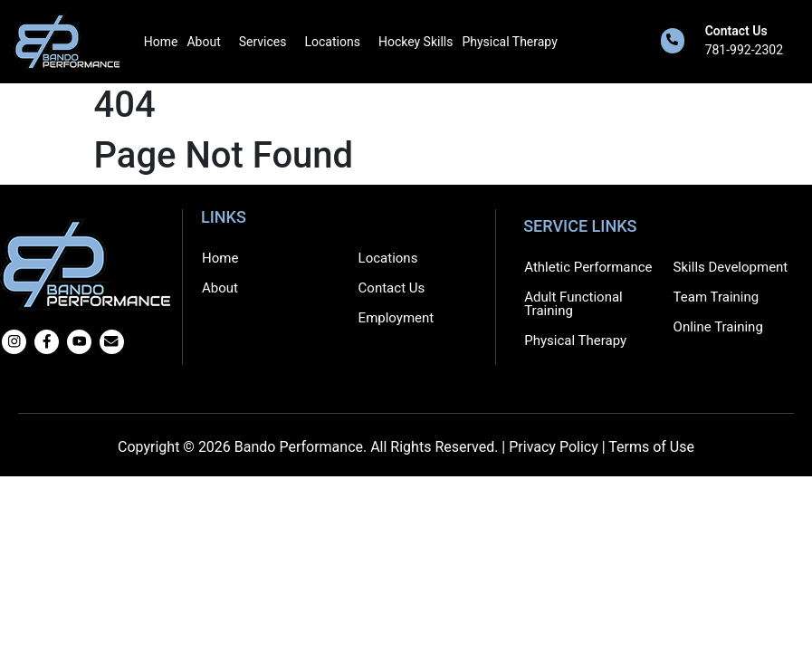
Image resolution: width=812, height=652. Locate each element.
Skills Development (731, 267)
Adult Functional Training (573, 304)
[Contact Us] (673, 41)
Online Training (718, 327)
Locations (333, 42)
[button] (208, 42)
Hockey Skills (416, 42)
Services (263, 42)
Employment (396, 318)
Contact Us (736, 31)
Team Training (716, 297)
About (203, 42)
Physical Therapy (509, 42)
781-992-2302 (744, 50)
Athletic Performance (588, 267)
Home (161, 42)
